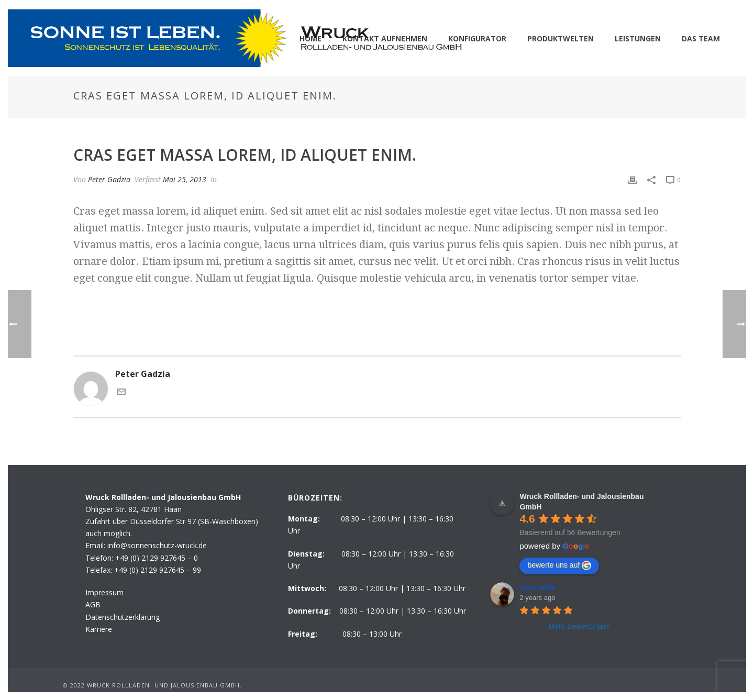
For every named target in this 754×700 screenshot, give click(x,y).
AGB (93, 604)
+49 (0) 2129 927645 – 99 (158, 570)
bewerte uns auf (559, 565)
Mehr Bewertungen (579, 626)
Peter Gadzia (109, 179)
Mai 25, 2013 (185, 179)
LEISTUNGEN (638, 38)
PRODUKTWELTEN (561, 38)
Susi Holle (537, 587)
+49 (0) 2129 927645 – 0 (157, 558)
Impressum (104, 592)
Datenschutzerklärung (123, 617)
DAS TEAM (701, 38)
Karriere (99, 629)
